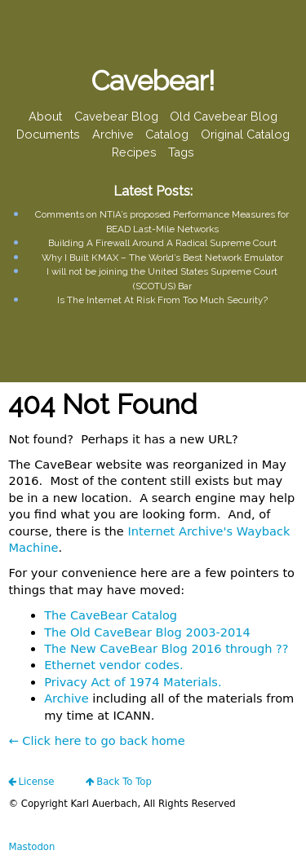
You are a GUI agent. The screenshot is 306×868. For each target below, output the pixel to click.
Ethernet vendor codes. (113, 665)
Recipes (134, 152)
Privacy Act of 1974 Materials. (133, 682)
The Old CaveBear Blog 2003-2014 (147, 632)
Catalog (167, 134)
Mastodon (31, 847)
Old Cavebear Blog (224, 116)
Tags (181, 152)
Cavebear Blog (116, 116)
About (45, 116)
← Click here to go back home (96, 740)
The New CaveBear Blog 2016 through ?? (166, 648)
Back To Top (124, 782)
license (36, 782)
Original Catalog (245, 134)
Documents (48, 134)
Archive (113, 134)
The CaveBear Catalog (111, 615)
